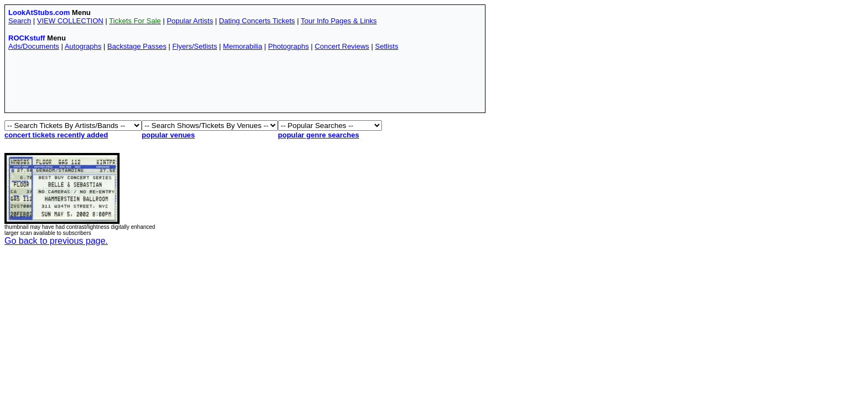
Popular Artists (190, 21)
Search (20, 21)
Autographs (83, 46)
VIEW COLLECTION (70, 21)
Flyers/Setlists (195, 46)
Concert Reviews (342, 46)
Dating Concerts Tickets (257, 21)
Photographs (288, 46)
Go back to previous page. (56, 241)
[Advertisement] (210, 84)
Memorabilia (243, 46)
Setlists (386, 46)
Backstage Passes (137, 46)
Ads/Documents (34, 46)
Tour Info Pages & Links (339, 21)
